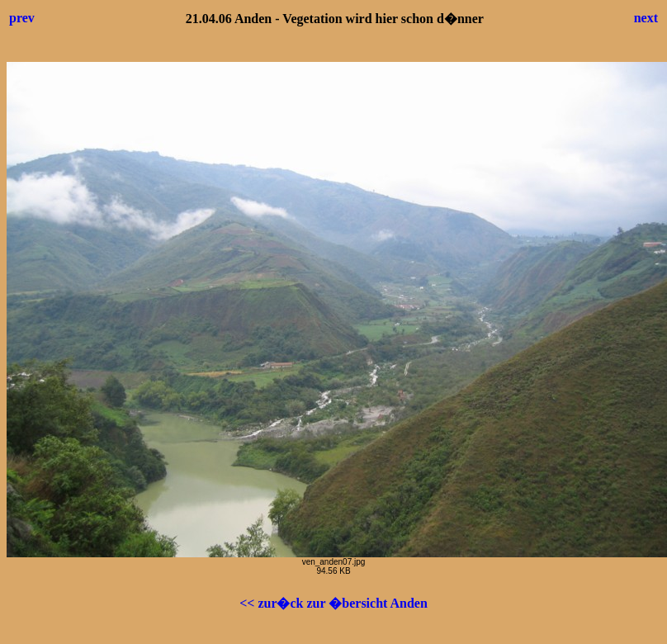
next (646, 18)
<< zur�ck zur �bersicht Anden (333, 603)
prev (22, 18)
